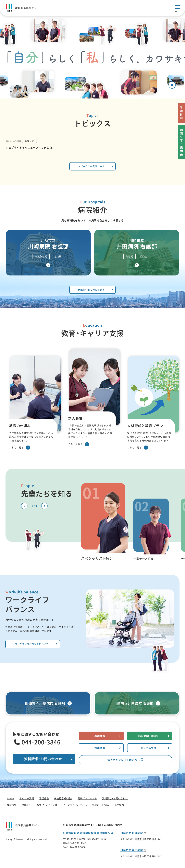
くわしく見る (20, 448)
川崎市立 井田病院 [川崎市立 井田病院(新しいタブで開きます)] (132, 850)
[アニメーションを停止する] (172, 85)
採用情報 (100, 748)
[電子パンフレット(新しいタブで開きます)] (125, 760)
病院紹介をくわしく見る (91, 290)
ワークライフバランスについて (32, 644)
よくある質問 (149, 748)
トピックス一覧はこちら (91, 166)
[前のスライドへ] (24, 506)
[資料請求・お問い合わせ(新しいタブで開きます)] (44, 759)
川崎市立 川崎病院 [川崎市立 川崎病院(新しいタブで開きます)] (132, 833)
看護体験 (100, 736)
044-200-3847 (78, 843)
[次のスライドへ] (44, 506)
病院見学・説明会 (148, 736)
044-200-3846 (41, 742)
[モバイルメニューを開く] (177, 8)
